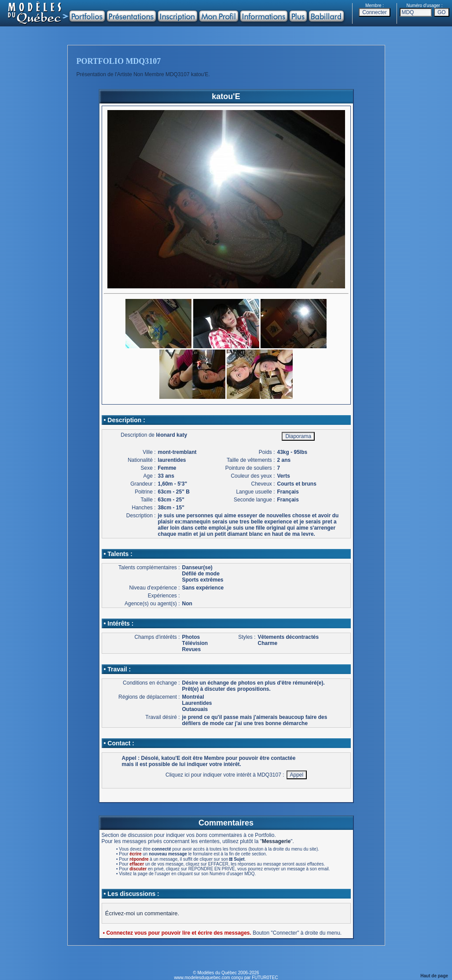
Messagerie (276, 841)
